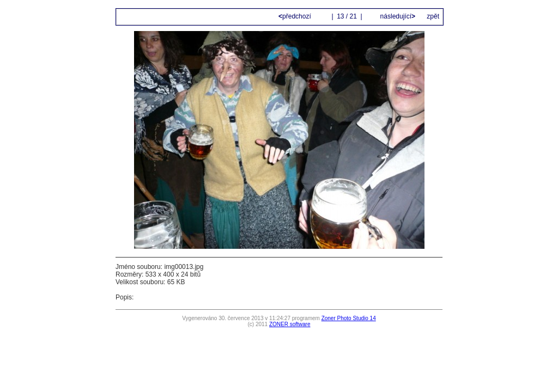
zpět (433, 16)
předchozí (296, 16)
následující (397, 16)
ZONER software (290, 324)
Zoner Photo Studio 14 (349, 318)
